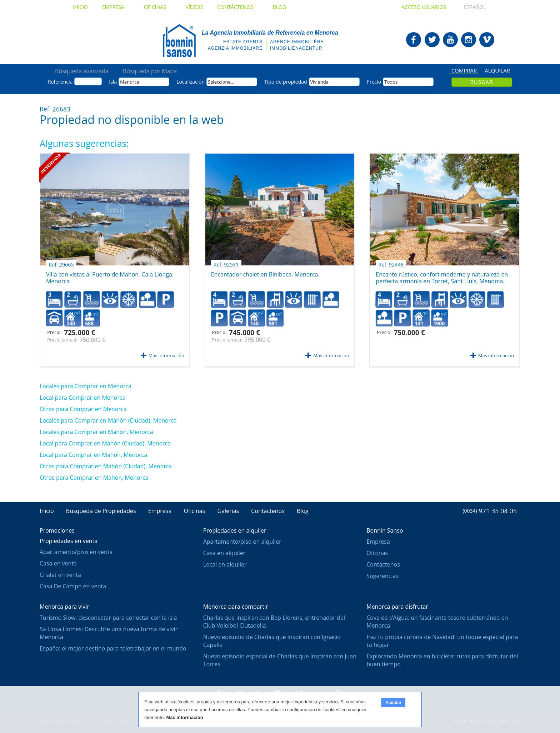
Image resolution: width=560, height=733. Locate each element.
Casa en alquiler (224, 553)
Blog (279, 7)
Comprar (464, 71)
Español (468, 7)
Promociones (57, 530)
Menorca (130, 82)
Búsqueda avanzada (82, 71)
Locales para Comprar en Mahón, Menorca (96, 432)
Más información (166, 355)
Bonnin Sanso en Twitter (432, 40)
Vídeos (194, 7)
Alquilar (497, 71)
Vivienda (319, 82)
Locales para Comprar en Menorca (86, 386)
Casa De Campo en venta (73, 586)
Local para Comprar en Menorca (82, 398)
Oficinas (158, 7)
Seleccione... (221, 82)
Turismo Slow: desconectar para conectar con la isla (108, 618)
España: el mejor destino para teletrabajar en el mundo (113, 648)
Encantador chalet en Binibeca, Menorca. (265, 272)
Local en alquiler (225, 564)
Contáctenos (238, 7)
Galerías (228, 511)
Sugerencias (382, 576)
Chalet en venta (60, 575)
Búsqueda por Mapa (150, 71)
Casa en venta (58, 563)
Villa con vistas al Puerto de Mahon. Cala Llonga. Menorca (110, 275)
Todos (391, 82)
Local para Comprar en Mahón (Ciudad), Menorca (105, 443)
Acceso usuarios (424, 7)
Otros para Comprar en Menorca (83, 409)
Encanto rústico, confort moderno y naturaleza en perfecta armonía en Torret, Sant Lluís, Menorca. (442, 275)
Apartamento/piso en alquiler (242, 542)
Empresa (116, 7)
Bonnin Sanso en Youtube (450, 40)
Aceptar (393, 703)
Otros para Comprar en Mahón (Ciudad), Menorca (106, 466)
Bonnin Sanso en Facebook (414, 40)
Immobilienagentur (296, 48)
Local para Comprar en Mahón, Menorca (93, 455)
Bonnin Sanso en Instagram (469, 40)
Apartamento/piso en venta (76, 552)
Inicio (80, 7)
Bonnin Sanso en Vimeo (487, 40)
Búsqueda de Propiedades (101, 511)
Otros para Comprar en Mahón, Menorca (94, 478)
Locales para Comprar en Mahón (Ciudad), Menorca (108, 420)
